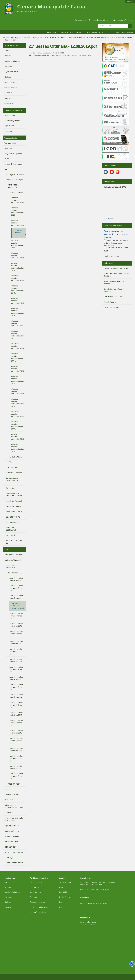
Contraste (119, 20)
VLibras (129, 20)
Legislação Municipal (40, 37)
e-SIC (61, 887)
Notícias (8, 902)
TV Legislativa (109, 182)
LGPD (109, 32)
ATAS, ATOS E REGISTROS (60, 37)
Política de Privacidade (124, 32)
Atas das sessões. (78, 37)
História (8, 887)
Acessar (130, 2)
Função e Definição (12, 892)
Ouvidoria (78, 32)
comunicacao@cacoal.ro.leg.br (97, 889)
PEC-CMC (63, 892)
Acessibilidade (96, 20)
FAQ (61, 902)
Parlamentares (36, 882)
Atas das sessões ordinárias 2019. (100, 37)
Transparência (65, 32)
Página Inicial (51, 32)
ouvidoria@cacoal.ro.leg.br (96, 903)
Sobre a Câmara (11, 45)
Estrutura (8, 897)
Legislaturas (35, 887)
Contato (109, 20)
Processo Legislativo (13, 110)
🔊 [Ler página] (132, 964)
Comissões (34, 897)
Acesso (7, 882)
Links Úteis (108, 263)
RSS (61, 907)
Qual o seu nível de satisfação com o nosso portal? (116, 234)
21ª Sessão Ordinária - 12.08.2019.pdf (45, 55)
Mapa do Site (82, 20)
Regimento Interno (37, 902)
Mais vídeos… (109, 218)
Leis (29, 37)
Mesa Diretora (35, 892)
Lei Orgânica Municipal (39, 907)
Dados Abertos (65, 897)
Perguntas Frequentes (95, 32)
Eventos (8, 907)
